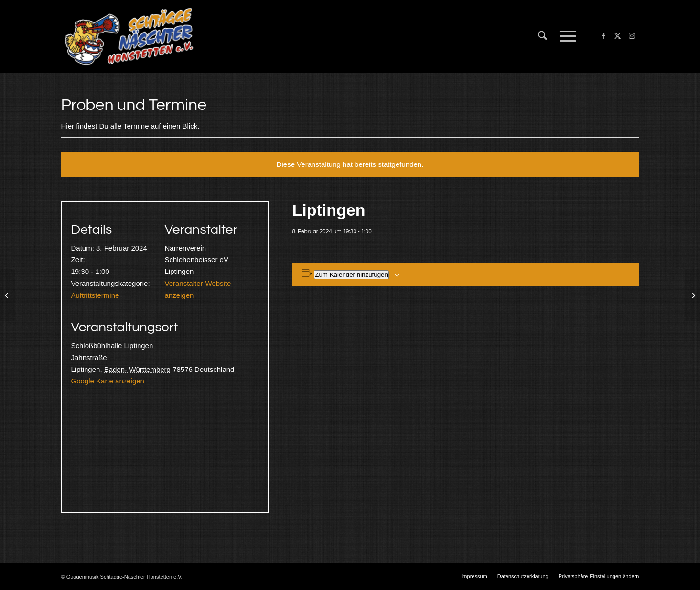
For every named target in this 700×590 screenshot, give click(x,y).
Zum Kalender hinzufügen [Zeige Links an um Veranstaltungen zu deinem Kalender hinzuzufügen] (351, 275)
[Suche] (543, 36)
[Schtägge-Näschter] (129, 36)
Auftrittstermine (95, 295)
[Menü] (565, 36)
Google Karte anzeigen (108, 381)
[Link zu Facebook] (603, 36)
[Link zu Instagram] (632, 36)
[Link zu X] (618, 36)
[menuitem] (543, 36)
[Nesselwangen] (7, 295)
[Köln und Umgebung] (693, 295)
